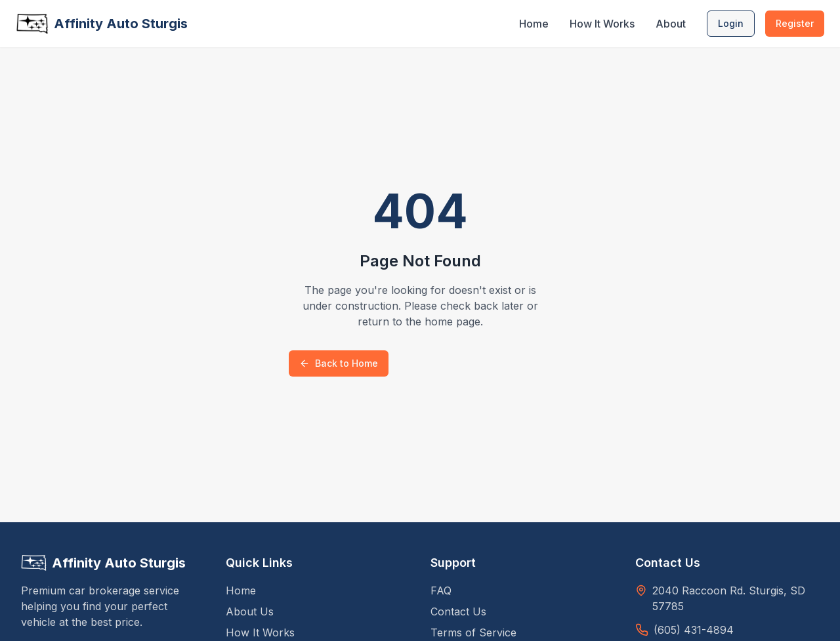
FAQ (441, 590)
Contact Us (458, 611)
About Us (250, 611)
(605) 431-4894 (694, 630)
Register (795, 23)
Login (731, 23)
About (671, 24)
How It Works (602, 24)
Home (534, 24)
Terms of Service (473, 632)
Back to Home (339, 363)
